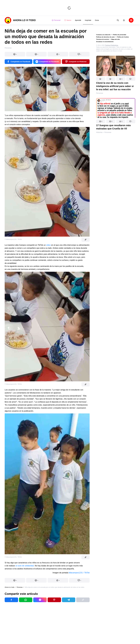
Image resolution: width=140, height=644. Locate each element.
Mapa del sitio (116, 39)
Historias (99, 132)
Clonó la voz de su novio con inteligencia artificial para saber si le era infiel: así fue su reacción (115, 86)
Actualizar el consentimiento (105, 42)
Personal (56, 20)
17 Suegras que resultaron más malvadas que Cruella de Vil (113, 127)
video (48, 245)
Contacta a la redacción (103, 35)
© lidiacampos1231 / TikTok (13, 239)
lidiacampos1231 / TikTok (79, 573)
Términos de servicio (103, 39)
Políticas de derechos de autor (105, 37)
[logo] (20, 20)
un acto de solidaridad (25, 566)
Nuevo (68, 20)
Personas (100, 93)
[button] (101, 79)
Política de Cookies (123, 37)
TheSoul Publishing (112, 45)
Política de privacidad (120, 35)
